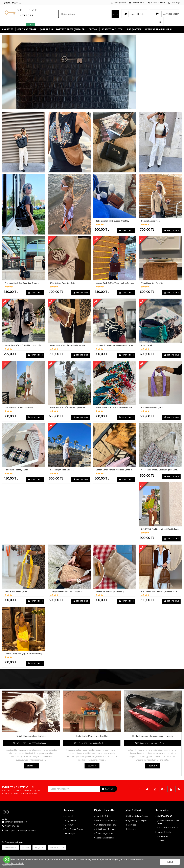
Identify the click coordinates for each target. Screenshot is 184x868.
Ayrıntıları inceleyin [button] (14, 863)
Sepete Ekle (126, 230)
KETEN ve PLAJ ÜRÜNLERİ (168, 828)
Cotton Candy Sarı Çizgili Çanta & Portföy (24, 654)
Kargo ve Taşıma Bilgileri (137, 820)
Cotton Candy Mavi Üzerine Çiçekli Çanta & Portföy (161, 470)
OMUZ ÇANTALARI (165, 816)
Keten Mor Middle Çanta (152, 407)
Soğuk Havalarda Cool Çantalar (31, 736)
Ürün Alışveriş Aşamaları (106, 829)
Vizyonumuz (70, 825)
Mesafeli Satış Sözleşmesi (107, 820)
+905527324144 (12, 3)
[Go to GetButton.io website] (7, 865)
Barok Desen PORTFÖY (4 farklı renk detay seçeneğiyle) (116, 407)
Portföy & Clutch (164, 832)
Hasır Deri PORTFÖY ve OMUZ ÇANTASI (68, 407)
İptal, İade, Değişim (104, 816)
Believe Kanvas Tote (151, 221)
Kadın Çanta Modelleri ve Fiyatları (92, 736)
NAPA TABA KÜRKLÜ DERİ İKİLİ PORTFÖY (68, 345)
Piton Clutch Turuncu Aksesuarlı (19, 407)
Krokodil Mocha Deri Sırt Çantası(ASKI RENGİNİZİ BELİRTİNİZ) (161, 591)
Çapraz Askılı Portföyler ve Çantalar (167, 822)
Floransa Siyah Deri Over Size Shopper (22, 283)
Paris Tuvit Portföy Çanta (16, 470)
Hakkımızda (131, 825)
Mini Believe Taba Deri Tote (63, 283)
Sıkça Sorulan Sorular (74, 829)
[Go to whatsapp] (7, 860)
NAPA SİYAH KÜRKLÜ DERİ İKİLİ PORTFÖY (23, 345)
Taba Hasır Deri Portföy (152, 283)
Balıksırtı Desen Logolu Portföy (110, 591)
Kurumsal (69, 816)
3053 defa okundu (99, 743)
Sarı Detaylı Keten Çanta (16, 591)
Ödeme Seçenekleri (104, 833)
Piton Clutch (147, 345)
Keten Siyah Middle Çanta (62, 470)
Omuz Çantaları (10, 847)
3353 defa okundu (38, 743)
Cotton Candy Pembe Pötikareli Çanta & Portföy (116, 470)
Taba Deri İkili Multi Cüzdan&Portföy (112, 221)
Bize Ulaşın (70, 833)
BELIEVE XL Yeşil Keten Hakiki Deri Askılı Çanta (161, 529)
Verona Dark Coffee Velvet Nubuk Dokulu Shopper (116, 283)
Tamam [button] (170, 862)
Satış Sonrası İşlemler (105, 838)
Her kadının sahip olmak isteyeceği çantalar (153, 736)
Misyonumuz (70, 820)
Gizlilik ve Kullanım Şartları (137, 816)
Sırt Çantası (39, 847)
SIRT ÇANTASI (163, 836)
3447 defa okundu (159, 743)
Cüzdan (26, 847)
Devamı (31, 766)
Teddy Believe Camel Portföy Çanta (66, 591)
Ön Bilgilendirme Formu (106, 825)
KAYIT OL (109, 789)
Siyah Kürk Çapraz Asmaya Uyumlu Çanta (114, 345)
